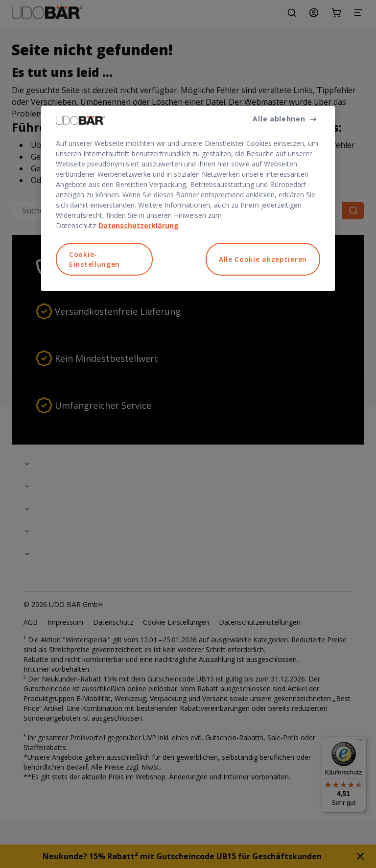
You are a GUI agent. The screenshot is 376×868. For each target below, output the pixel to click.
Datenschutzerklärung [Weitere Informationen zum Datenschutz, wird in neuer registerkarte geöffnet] (139, 225)
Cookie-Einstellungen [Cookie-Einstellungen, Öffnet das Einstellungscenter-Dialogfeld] (94, 259)
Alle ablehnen (279, 119)
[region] (188, 199)
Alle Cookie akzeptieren (263, 259)
